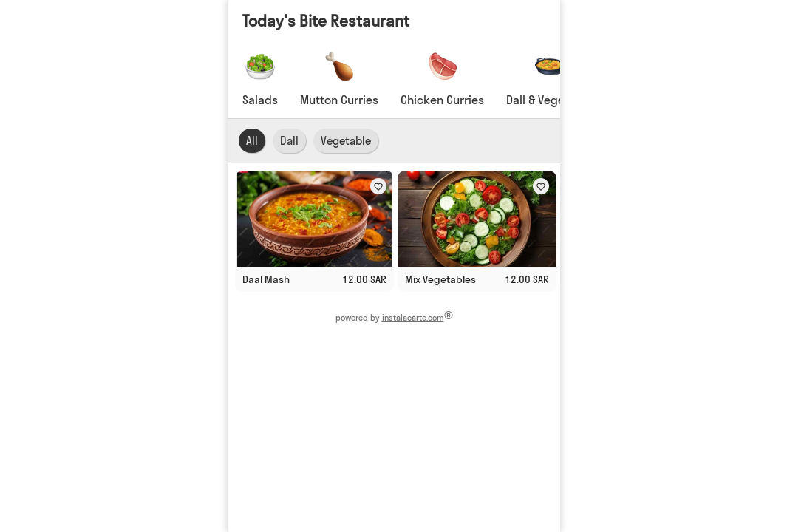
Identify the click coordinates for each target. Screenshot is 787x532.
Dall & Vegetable (549, 100)
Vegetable (346, 141)
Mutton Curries (339, 100)
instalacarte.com (412, 318)
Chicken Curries (442, 100)
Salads (260, 100)
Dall (289, 141)
